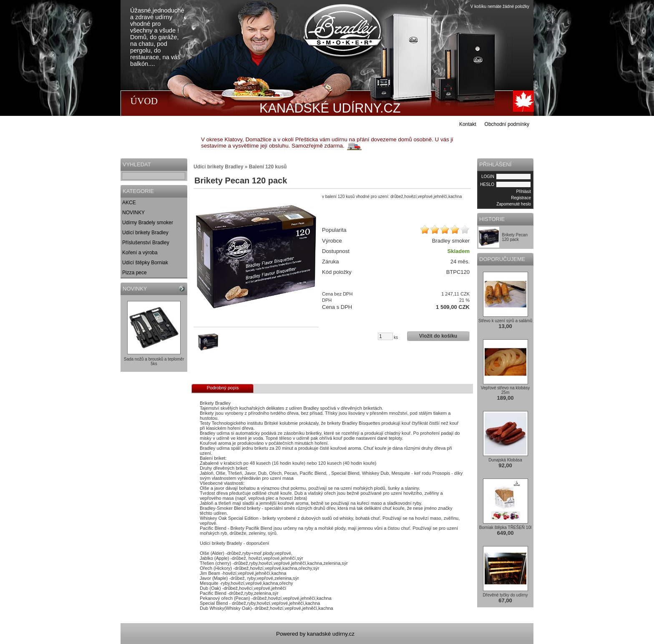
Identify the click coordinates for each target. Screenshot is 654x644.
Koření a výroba (140, 253)
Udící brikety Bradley (145, 233)
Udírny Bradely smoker (148, 223)
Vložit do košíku (438, 336)
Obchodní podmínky (507, 124)
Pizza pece (135, 273)
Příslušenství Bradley (146, 243)
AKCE (129, 203)
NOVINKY (133, 213)
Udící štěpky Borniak (145, 263)
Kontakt (468, 124)
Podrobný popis (223, 388)
